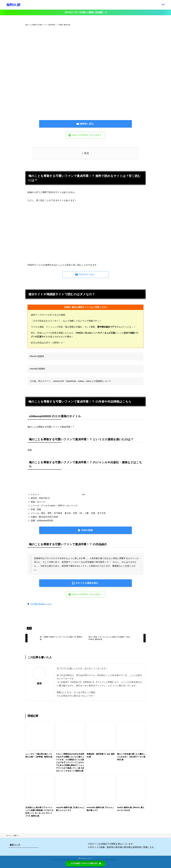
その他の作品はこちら (41, 604)
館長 (39, 683)
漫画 (29, 628)
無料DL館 (13, 5)
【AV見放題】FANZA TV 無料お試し (85, 863)
